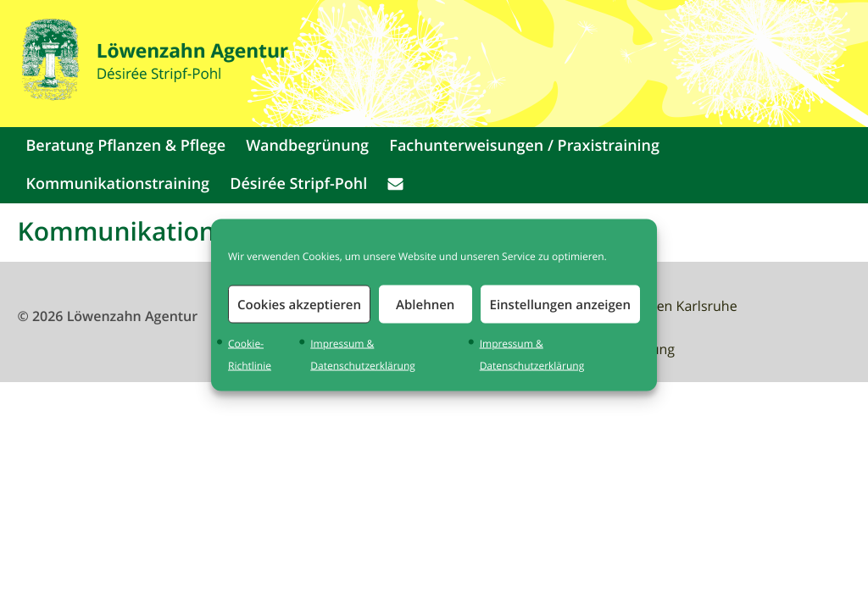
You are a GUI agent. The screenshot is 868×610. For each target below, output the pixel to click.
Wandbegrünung (307, 146)
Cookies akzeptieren (299, 304)
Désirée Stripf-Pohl (298, 184)
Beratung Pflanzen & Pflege (125, 146)
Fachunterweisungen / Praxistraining (524, 146)
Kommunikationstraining (117, 184)
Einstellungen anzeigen (560, 304)
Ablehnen (425, 304)
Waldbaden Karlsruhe (669, 306)
